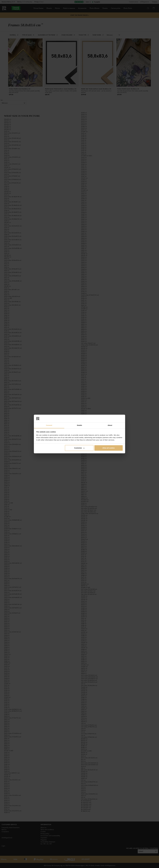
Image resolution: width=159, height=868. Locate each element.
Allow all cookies (109, 448)
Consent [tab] (49, 425)
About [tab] (110, 425)
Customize (79, 448)
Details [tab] (79, 425)
